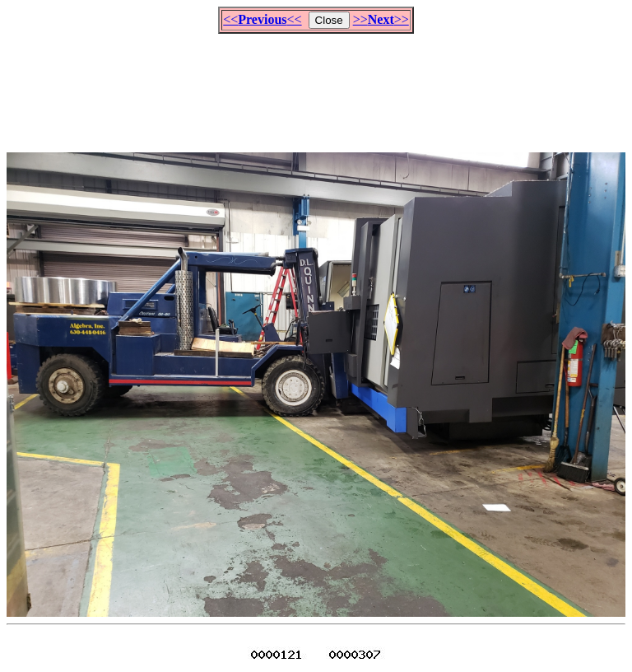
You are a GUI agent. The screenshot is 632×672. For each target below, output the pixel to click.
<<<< (262, 19)
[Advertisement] (316, 86)
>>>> (381, 19)
